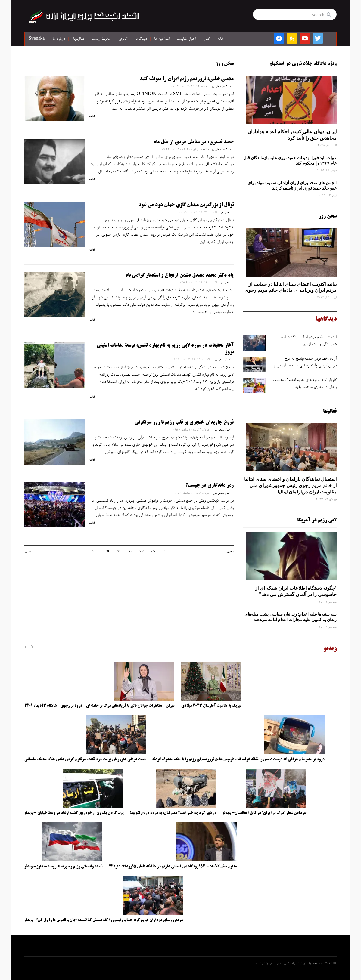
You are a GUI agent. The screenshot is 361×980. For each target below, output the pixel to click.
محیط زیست (101, 39)
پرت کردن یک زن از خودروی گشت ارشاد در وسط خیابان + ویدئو (74, 813)
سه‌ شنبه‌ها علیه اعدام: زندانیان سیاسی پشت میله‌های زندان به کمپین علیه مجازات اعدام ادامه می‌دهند (291, 617)
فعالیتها (79, 39)
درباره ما (59, 39)
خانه (220, 39)
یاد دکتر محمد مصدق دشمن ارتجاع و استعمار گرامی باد (179, 275)
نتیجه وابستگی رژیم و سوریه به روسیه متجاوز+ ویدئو (63, 867)
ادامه (92, 117)
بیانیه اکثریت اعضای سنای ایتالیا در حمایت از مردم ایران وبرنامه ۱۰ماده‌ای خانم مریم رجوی (291, 287)
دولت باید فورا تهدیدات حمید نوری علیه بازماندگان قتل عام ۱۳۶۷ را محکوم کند (290, 160)
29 (119, 551)
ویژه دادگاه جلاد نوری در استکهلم (303, 64)
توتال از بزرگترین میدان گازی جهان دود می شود (186, 205)
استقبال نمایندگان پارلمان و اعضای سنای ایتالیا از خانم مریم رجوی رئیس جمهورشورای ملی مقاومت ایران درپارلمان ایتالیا (290, 485)
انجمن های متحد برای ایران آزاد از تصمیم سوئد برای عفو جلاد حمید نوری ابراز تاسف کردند (292, 185)
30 (108, 551)
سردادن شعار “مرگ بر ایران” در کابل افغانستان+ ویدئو (264, 813)
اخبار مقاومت (186, 39)
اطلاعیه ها (162, 39)
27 (142, 551)
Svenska (37, 39)
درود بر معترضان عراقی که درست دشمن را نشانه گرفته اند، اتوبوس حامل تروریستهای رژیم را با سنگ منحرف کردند (238, 759)
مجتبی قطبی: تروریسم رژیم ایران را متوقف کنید (187, 79)
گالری (123, 39)
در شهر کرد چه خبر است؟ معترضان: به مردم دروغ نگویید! (173, 813)
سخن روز (215, 87)
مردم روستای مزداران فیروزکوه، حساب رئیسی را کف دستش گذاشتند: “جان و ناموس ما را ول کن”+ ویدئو (104, 920)
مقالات (205, 150)
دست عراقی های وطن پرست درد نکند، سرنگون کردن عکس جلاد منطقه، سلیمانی (85, 759)
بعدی (230, 551)
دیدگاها (141, 39)
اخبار (207, 39)
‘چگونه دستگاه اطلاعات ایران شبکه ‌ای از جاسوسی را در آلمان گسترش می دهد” (296, 591)
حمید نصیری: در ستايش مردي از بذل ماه (194, 142)
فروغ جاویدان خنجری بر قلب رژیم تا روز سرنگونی (184, 422)
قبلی (28, 551)
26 (153, 551)
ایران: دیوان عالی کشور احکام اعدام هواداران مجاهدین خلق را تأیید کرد (292, 135)
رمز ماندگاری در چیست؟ (210, 485)
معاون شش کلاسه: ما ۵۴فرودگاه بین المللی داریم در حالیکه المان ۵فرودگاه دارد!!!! (173, 867)
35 (94, 551)
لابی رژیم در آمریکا (317, 520)
